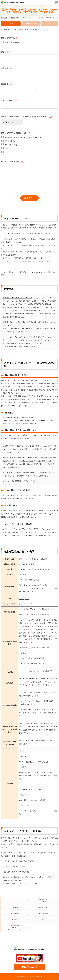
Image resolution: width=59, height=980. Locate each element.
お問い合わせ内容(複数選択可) (13, 133)
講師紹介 (15, 920)
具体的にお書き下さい (10, 162)
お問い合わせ (30, 967)
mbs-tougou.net (24, 599)
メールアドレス (7, 100)
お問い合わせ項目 (8, 38)
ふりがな (5, 68)
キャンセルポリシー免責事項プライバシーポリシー (15, 928)
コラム (44, 920)
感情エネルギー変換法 (44, 901)
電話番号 (5, 84)
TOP (14, 901)
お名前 (4, 52)
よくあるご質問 (44, 914)
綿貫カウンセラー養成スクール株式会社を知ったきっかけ (24, 117)
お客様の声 (15, 914)
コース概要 (15, 908)
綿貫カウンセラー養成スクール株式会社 (18, 298)
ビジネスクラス (44, 908)
